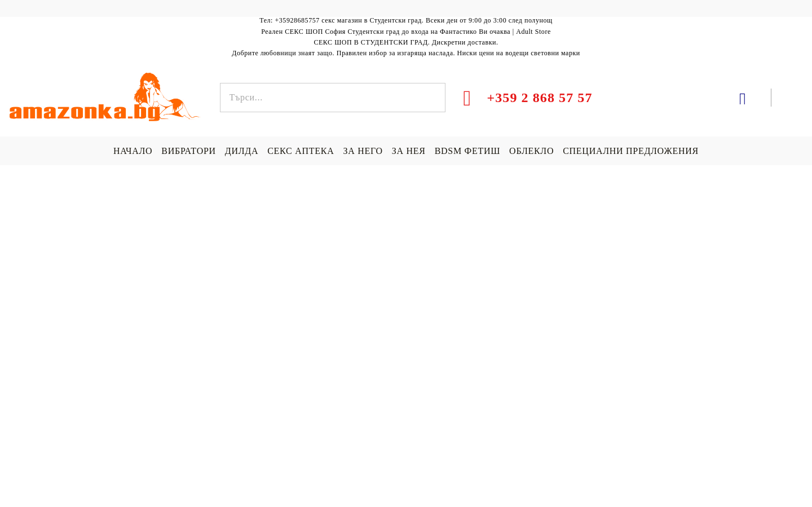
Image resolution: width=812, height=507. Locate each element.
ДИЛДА (242, 151)
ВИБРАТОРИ (188, 151)
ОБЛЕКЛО (531, 151)
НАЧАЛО (133, 151)
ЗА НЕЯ (409, 151)
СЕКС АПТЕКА (301, 151)
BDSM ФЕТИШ (467, 151)
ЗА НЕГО (363, 151)
